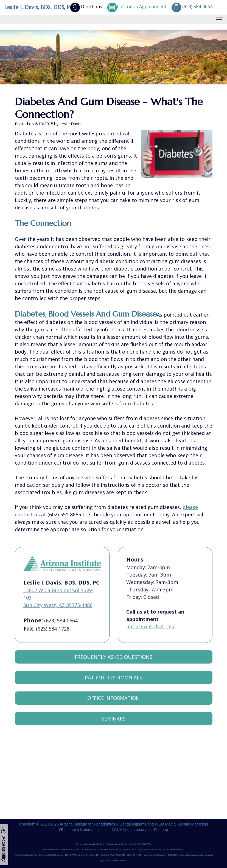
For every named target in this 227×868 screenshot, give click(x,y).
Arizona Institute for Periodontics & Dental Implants (103, 824)
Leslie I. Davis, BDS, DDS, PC (39, 7)
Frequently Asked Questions (114, 667)
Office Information (114, 708)
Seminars (114, 729)
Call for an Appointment (137, 7)
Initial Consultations (150, 637)
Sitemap (161, 830)
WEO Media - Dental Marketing (181, 824)
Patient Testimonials (114, 688)
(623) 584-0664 (61, 631)
